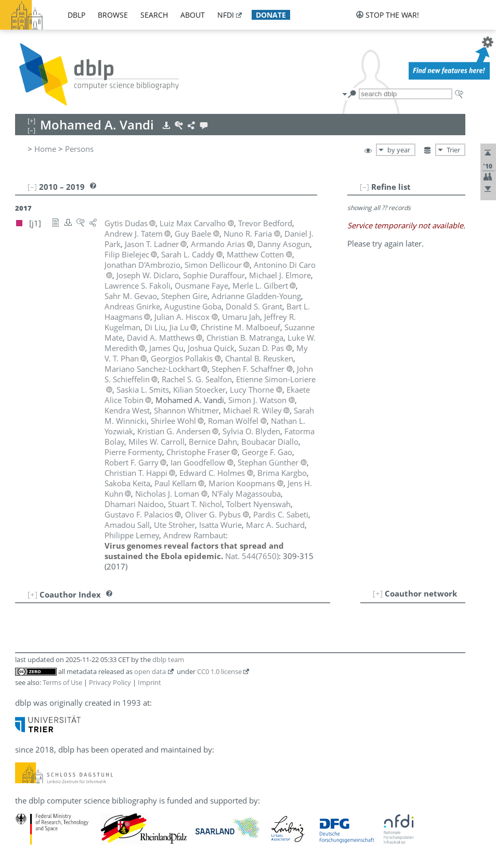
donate (271, 15)
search (154, 15)
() (252, 556)
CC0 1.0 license (219, 671)
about (193, 15)
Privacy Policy (110, 682)
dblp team (168, 659)
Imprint (149, 682)
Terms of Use (62, 682)
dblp (76, 15)
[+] (378, 593)
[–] (364, 187)
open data (150, 671)
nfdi (226, 15)
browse (113, 15)
